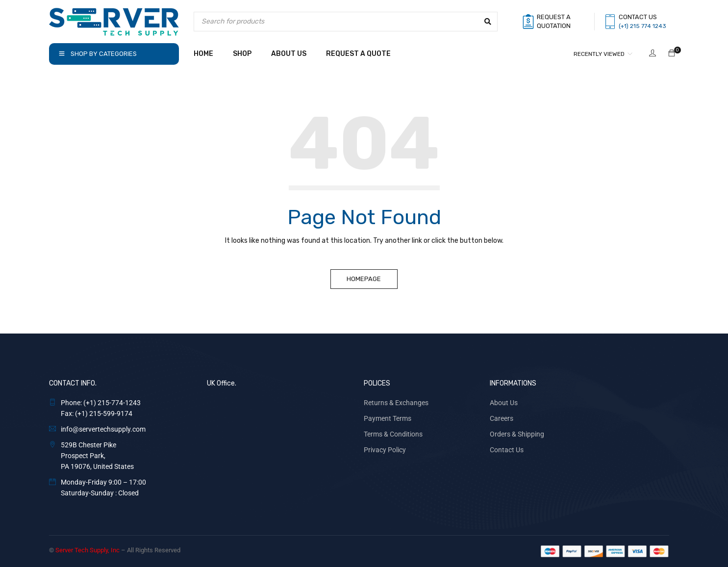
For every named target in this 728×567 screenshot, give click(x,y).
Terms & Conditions (393, 434)
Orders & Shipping (517, 434)
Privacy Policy (385, 450)
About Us (504, 403)
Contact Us (507, 450)
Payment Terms (388, 418)
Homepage (364, 279)
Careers (502, 418)
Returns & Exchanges (396, 403)
